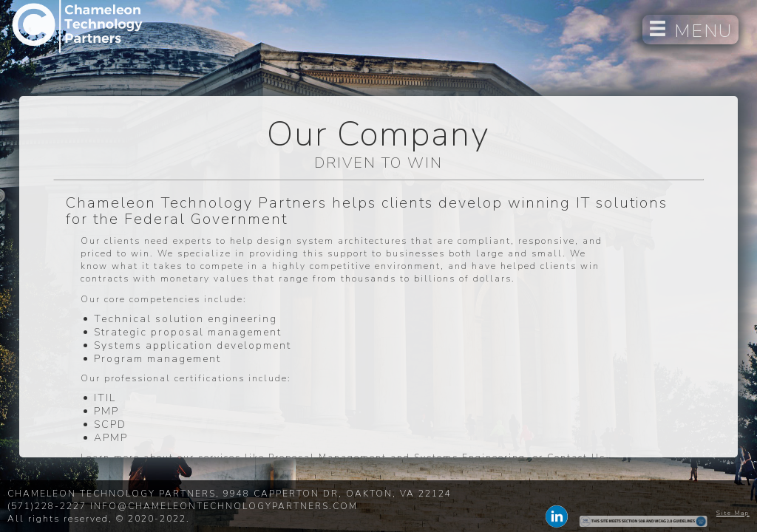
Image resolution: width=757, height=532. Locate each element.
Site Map (733, 513)
